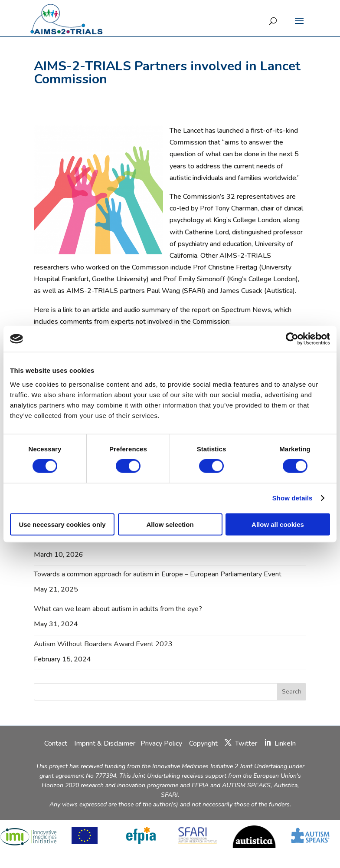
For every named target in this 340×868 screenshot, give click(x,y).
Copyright (203, 743)
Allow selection (170, 524)
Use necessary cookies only (62, 524)
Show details (293, 498)
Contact (57, 743)
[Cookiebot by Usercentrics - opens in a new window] (292, 339)
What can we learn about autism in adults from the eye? (118, 609)
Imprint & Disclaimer (105, 743)
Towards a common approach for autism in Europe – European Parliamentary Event (158, 574)
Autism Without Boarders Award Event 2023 (103, 644)
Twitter (246, 743)
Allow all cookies (278, 524)
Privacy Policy (162, 743)
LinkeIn (285, 743)
